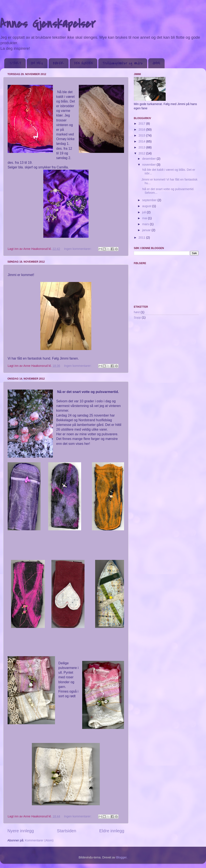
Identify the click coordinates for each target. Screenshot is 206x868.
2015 (142, 135)
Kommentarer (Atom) (39, 840)
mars (146, 224)
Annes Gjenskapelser (48, 24)
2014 (142, 141)
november (150, 165)
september (150, 200)
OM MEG (37, 63)
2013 (142, 147)
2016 (142, 129)
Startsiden (67, 831)
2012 (142, 153)
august (147, 206)
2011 (142, 238)
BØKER (59, 63)
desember (150, 159)
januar (147, 230)
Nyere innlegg (21, 831)
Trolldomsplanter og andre (123, 63)
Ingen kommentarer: (78, 249)
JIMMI (156, 63)
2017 (142, 124)
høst (137, 312)
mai (145, 218)
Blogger (121, 857)
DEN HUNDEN (83, 63)
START (15, 63)
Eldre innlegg (112, 831)
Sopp (137, 317)
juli (145, 212)
